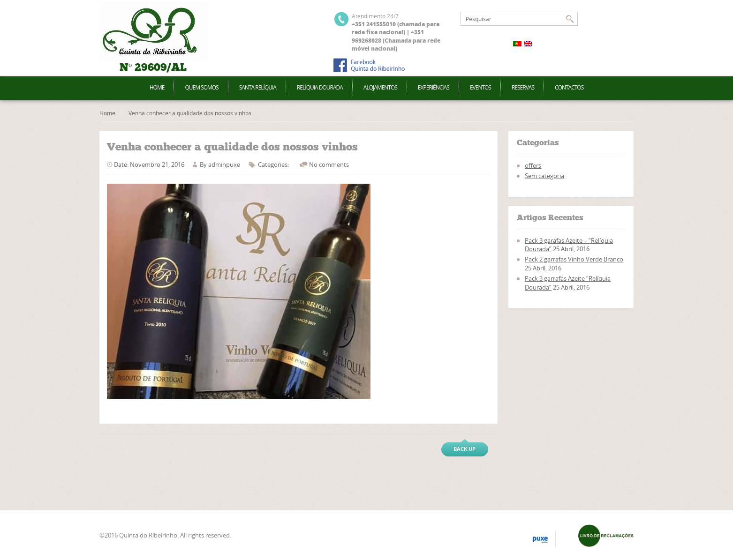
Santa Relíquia (258, 87)
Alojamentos (380, 87)
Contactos (569, 87)
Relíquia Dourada (320, 87)
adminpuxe (224, 164)
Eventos (480, 87)
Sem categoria (544, 176)
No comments (329, 164)
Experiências (434, 87)
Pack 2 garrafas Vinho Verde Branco (574, 259)
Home (157, 87)
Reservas (523, 87)
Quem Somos (201, 87)
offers (533, 165)
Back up (465, 449)
